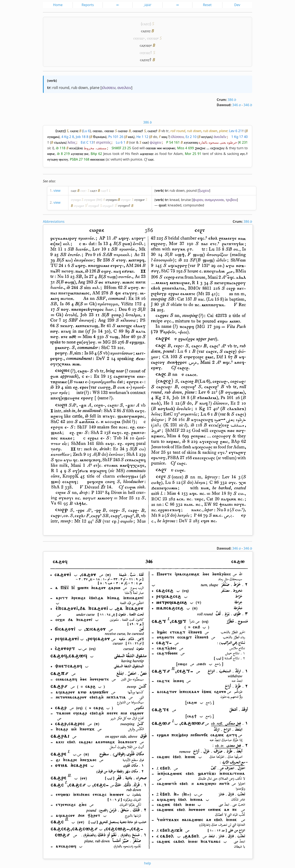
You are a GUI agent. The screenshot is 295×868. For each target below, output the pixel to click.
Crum (221, 100)
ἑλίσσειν (177, 137)
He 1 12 (142, 137)
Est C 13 (87, 142)
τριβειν (231, 200)
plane (95, 88)
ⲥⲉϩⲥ (83, 191)
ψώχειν (155, 142)
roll (55, 88)
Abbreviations (54, 222)
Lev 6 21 (235, 131)
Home (58, 5)
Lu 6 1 (121, 142)
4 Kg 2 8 (68, 137)
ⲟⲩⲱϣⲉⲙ (112, 200)
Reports (88, 5)
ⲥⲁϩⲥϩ (146, 24)
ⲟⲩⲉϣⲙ (125, 200)
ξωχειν (204, 191)
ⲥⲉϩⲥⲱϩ (138, 38)
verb (52, 81)
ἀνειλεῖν (220, 137)
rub (74, 88)
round (64, 88)
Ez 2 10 (191, 137)
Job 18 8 (82, 137)
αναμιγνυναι (214, 200)
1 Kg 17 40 (240, 137)
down (83, 88)
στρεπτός (103, 142)
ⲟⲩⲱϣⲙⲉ (90, 200)
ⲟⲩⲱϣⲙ (76, 200)
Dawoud (224, 105)
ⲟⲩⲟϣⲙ (139, 200)
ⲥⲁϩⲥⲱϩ (145, 45)
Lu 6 (87, 131)
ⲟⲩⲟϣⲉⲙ (123, 206)
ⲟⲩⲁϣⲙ (78, 206)
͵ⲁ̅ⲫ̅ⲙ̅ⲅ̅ (147, 5)
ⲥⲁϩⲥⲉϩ (146, 31)
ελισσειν (109, 88)
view (57, 191)
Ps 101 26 (116, 137)
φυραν (198, 200)
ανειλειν (124, 88)
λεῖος (72, 142)
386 (232, 100)
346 (237, 105)
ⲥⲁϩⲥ (74, 191)
